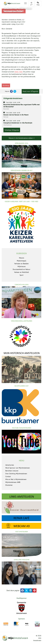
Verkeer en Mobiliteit (22, 272)
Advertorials (10, 465)
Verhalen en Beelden (21, 264)
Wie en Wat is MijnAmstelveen (16, 479)
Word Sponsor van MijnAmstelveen (18, 468)
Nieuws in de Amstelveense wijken (22, 138)
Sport (21, 275)
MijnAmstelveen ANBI (13, 482)
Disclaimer (9, 485)
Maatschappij (21, 261)
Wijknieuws (22, 266)
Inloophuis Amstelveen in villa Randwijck (18, 123)
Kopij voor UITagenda (30, 91)
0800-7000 (19, 72)
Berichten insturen (12, 471)
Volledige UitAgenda (12, 130)
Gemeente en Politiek (15, 20)
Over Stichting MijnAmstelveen (16, 474)
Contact (8, 476)
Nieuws (22, 258)
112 (23, 20)
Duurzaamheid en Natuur (21, 269)
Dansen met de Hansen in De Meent (16, 115)
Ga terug (6, 85)
